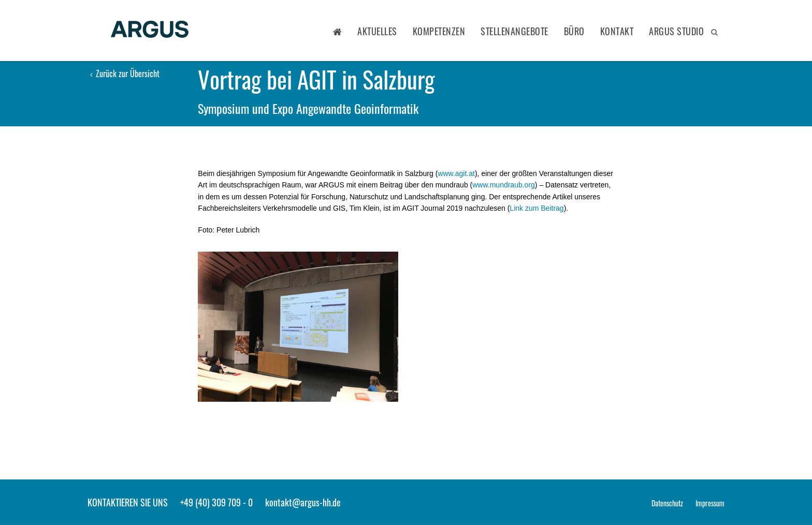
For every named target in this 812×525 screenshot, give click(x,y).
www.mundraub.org (504, 185)
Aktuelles (377, 31)
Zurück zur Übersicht (125, 74)
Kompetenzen (439, 31)
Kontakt (617, 31)
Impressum (710, 503)
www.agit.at (456, 173)
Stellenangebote (514, 31)
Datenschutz (667, 503)
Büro (574, 31)
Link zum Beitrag (536, 208)
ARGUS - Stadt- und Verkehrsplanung (150, 30)
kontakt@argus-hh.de (303, 502)
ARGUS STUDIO (676, 31)
